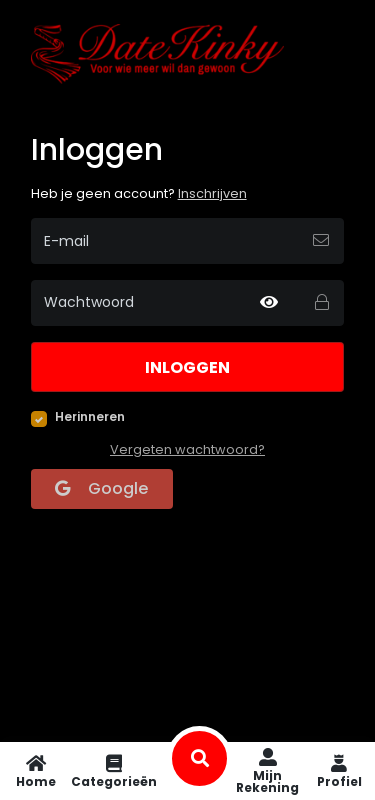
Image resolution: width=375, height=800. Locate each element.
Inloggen (187, 367)
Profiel (339, 771)
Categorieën (114, 771)
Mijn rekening (267, 771)
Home (35, 771)
